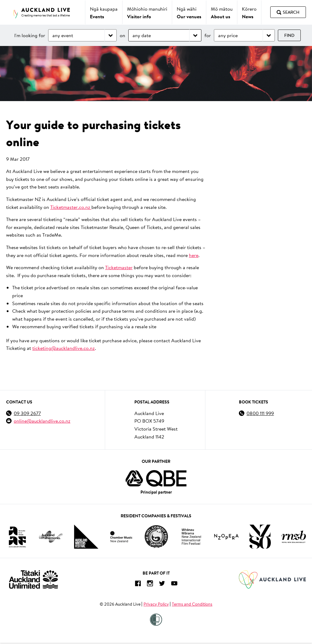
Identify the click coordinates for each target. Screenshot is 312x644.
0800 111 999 (260, 413)
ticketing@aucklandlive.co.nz (64, 348)
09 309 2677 (27, 413)
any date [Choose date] (142, 35)
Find (289, 35)
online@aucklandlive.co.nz (42, 421)
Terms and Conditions (192, 604)
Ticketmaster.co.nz (71, 207)
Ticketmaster (119, 267)
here (194, 255)
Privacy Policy (156, 604)
